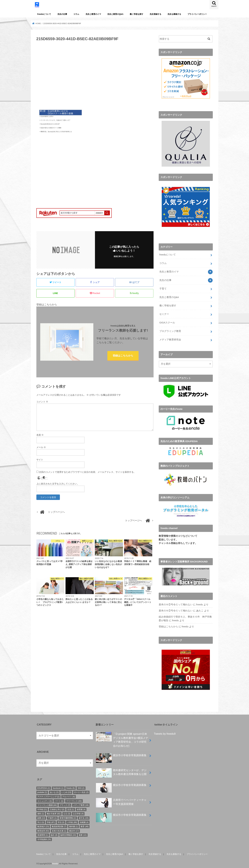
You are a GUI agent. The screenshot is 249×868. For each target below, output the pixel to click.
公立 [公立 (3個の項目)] (67, 813)
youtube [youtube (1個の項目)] (42, 792)
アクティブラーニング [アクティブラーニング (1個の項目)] (48, 796)
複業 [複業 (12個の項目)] (83, 834)
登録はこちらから (123, 356)
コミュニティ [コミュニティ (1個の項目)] (45, 800)
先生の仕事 (62, 14)
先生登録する (155, 14)
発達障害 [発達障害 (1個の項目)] (43, 834)
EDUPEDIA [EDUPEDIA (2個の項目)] (44, 788)
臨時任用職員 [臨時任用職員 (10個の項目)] (68, 834)
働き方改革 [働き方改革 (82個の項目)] (54, 813)
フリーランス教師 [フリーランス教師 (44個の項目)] (47, 805)
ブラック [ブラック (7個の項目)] (65, 805)
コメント (42, 402)
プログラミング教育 (170, 331)
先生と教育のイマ (93, 14)
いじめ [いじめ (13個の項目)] (66, 792)
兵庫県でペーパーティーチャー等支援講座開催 (121, 803)
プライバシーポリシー (197, 14)
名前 (40, 435)
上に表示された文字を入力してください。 (58, 484)
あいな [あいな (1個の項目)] (54, 792)
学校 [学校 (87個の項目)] (51, 822)
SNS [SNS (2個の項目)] (81, 788)
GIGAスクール (167, 322)
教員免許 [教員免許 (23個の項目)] (43, 826)
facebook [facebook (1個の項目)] (58, 788)
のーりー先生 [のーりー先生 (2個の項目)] (81, 792)
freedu (200, 604)
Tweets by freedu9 (165, 733)
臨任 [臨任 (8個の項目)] (54, 834)
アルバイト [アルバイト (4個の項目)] (69, 796)
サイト (40, 460)
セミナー (164, 314)
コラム (76, 14)
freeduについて (44, 14)
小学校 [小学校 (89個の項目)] (72, 822)
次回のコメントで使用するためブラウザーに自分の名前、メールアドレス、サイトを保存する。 (87, 472)
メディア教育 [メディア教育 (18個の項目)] (81, 805)
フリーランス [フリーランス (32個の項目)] (74, 800)
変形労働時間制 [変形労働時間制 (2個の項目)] (68, 817)
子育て (163, 288)
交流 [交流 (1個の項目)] (71, 809)
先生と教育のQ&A (115, 14)
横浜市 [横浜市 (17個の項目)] (74, 830)
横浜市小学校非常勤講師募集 (121, 756)
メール (41, 447)
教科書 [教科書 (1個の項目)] (74, 826)
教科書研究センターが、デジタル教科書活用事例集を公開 (121, 773)
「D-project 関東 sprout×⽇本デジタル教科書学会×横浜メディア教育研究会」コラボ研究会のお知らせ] (122, 739)
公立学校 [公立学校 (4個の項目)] (78, 813)
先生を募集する (174, 14)
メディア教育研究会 (170, 339)
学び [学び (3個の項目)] (41, 822)
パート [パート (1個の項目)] (59, 800)
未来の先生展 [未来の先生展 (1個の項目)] (59, 830)
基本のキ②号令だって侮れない (176, 604)
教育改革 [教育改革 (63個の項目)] (43, 830)
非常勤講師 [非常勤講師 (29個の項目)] (44, 839)
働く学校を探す (136, 14)
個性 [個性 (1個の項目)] (41, 813)
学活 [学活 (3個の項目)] (61, 822)
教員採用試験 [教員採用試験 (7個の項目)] (59, 826)
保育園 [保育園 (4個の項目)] (81, 809)
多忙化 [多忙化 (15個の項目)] (84, 817)
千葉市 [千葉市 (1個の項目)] (52, 817)
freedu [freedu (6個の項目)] (70, 788)
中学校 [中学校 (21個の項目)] (42, 809)
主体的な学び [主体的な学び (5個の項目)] (57, 809)
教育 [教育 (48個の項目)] (85, 826)
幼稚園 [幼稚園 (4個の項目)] (84, 822)
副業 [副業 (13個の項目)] (41, 817)
